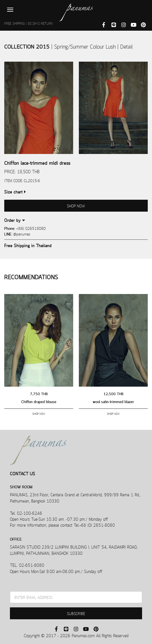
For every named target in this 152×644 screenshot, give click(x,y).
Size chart (15, 191)
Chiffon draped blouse (39, 401)
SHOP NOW (76, 206)
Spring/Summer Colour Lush (86, 46)
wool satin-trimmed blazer (113, 401)
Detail (126, 46)
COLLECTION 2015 (28, 46)
